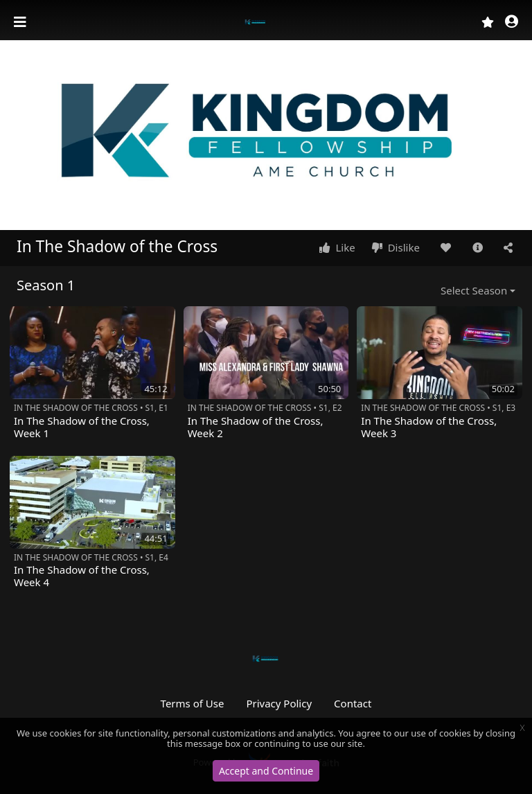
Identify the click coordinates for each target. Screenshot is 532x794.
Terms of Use (193, 703)
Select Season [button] (474, 290)
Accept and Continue (266, 771)
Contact (353, 703)
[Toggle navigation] (21, 22)
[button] (512, 23)
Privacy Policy (279, 703)
